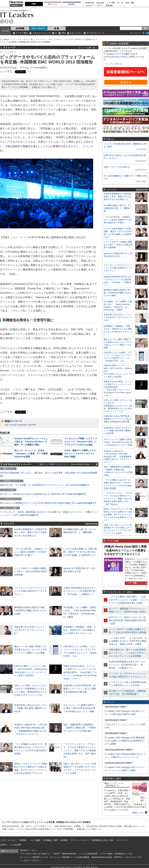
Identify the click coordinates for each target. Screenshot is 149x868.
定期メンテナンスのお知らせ (117, 167)
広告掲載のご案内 (50, 840)
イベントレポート (55, 39)
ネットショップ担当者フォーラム (34, 857)
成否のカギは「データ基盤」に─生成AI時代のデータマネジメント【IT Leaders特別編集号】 (45, 485)
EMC (7, 425)
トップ (5, 31)
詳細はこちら (138, 813)
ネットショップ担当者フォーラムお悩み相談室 (70, 857)
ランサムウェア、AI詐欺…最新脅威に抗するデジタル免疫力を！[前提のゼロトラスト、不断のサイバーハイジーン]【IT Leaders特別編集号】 (49, 514)
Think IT (57, 854)
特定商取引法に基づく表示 (103, 840)
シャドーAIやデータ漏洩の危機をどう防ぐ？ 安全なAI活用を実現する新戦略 (31, 571)
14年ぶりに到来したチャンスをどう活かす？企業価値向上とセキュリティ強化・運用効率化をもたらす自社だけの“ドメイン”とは (118, 406)
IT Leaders (17, 15)
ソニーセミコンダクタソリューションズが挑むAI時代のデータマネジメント (30, 591)
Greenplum (22, 425)
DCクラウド (53, 4)
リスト (29, 72)
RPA (63, 33)
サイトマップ (122, 840)
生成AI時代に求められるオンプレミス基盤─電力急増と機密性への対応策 (30, 708)
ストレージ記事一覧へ (88, 48)
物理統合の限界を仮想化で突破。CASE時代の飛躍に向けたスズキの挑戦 (30, 610)
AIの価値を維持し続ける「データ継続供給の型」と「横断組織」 (118, 208)
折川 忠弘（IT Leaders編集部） (34, 68)
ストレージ (40, 39)
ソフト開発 (111, 3)
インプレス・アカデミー (30, 861)
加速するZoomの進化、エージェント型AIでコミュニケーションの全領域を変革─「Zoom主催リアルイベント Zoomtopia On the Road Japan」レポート (80, 672)
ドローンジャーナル (133, 857)
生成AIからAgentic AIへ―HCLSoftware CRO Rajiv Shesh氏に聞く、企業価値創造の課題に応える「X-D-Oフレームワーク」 (118, 457)
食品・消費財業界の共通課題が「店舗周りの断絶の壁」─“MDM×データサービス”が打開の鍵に (80, 728)
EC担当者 (100, 3)
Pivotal (13, 425)
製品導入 (72, 4)
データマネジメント (96, 33)
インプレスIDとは (114, 64)
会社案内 (64, 840)
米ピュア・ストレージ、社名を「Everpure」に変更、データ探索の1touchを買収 (31, 454)
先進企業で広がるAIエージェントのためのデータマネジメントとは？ (30, 630)
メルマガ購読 (35, 840)
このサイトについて (8, 840)
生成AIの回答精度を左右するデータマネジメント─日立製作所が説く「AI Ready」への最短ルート (80, 591)
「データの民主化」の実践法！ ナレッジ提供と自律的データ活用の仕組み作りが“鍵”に (31, 552)
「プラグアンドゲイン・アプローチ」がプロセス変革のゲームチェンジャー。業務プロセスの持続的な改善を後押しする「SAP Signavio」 (80, 750)
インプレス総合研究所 (88, 854)
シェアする (6, 71)
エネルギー (90, 6)
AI (56, 33)
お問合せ (4, 845)
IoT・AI (120, 3)
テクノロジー (38, 28)
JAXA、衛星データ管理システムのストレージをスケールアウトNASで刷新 (80, 454)
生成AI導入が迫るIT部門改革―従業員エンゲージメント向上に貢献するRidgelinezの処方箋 (80, 689)
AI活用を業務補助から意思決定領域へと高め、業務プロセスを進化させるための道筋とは (30, 532)
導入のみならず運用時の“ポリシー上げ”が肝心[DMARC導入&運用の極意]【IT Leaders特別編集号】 (48, 503)
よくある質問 (16, 845)
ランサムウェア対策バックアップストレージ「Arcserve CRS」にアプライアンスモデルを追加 (81, 442)
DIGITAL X (119, 857)
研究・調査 (130, 3)
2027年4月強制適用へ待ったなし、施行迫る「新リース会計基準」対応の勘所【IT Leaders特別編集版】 (49, 474)
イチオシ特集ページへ (136, 583)
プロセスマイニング (41, 33)
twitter (2, 21)
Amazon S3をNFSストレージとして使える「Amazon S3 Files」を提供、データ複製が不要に (31, 442)
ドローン (100, 6)
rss (11, 21)
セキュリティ (76, 33)
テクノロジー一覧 (25, 39)
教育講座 (109, 6)
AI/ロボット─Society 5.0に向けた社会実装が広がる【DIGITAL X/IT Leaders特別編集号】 (44, 494)
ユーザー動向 (22, 33)
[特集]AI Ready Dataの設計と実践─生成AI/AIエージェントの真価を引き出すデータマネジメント (125, 550)
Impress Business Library (115, 57)
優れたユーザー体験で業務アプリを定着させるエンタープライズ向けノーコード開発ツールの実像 (30, 650)
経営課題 (20, 28)
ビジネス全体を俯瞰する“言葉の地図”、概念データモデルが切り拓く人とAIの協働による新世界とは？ (80, 552)
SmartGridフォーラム (123, 854)
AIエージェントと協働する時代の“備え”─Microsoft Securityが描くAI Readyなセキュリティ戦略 (79, 708)
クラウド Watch (106, 854)
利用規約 (23, 840)
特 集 (57, 28)
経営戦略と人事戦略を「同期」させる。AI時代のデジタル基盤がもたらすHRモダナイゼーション (80, 630)
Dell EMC (32, 425)
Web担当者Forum (69, 854)
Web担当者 (90, 3)
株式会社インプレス (29, 850)
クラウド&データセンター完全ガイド (36, 854)
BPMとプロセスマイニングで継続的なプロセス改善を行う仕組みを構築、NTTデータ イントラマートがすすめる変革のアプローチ (118, 515)
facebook (7, 21)
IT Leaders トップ (7, 39)
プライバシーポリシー (80, 840)
